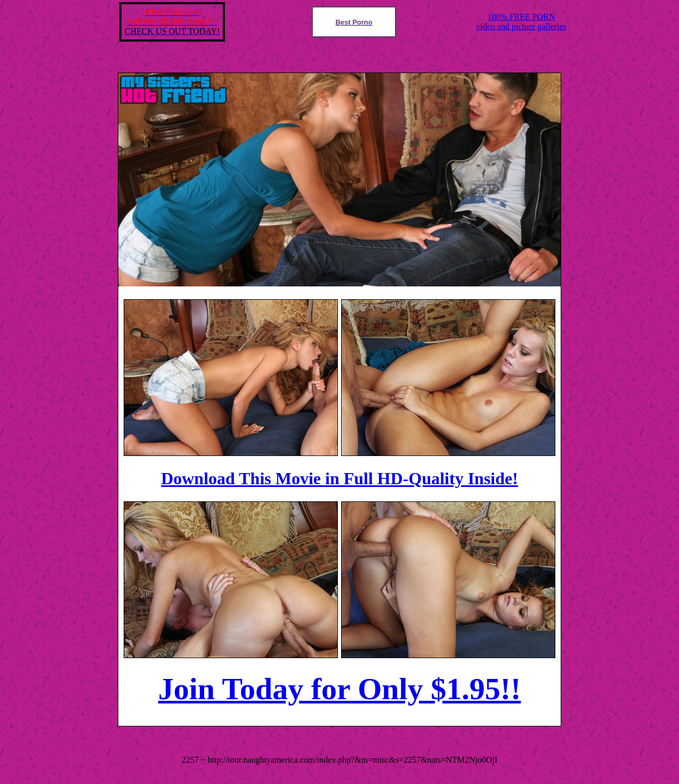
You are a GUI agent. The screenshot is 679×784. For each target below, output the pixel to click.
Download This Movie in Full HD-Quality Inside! (339, 478)
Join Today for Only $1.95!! (340, 689)
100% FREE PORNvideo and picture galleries (521, 22)
